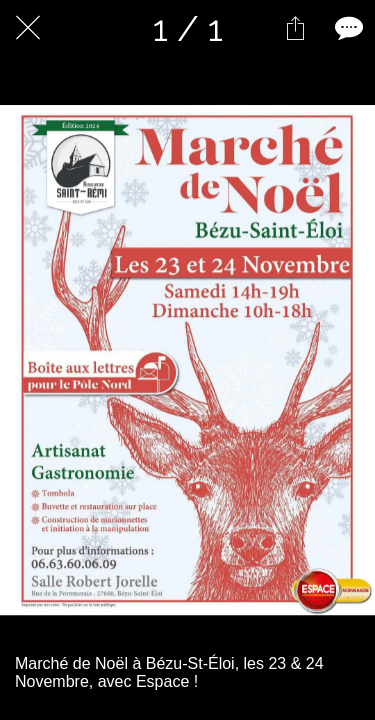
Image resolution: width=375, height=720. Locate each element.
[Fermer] (28, 28)
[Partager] (295, 28)
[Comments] (347, 28)
